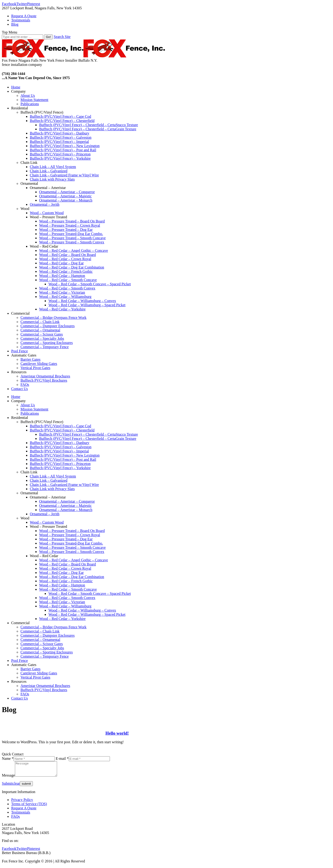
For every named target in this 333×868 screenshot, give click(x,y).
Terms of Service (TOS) (29, 807)
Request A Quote (24, 811)
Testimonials (21, 815)
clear (16, 786)
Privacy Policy (22, 802)
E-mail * (62, 759)
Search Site (62, 37)
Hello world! (117, 733)
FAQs (15, 819)
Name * (8, 759)
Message (8, 778)
